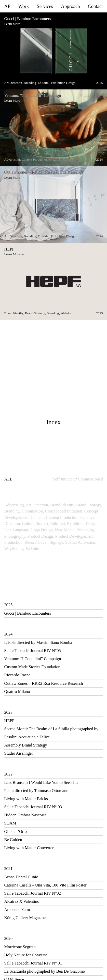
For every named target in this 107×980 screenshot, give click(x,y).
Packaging (86, 530)
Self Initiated (64, 479)
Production (14, 542)
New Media (65, 530)
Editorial (58, 524)
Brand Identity (63, 505)
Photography (15, 536)
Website (32, 549)
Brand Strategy (89, 505)
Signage (57, 542)
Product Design (41, 536)
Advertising (14, 505)
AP (7, 6)
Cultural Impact (36, 524)
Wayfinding (14, 549)
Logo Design (42, 530)
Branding (12, 511)
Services (45, 6)
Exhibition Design (83, 524)
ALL (8, 479)
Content (38, 517)
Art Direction (37, 505)
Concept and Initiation (64, 511)
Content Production (63, 517)
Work (24, 6)
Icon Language (17, 530)
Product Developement (75, 536)
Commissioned (90, 479)
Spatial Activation (81, 542)
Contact (95, 6)
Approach (70, 6)
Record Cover (37, 542)
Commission (33, 511)
